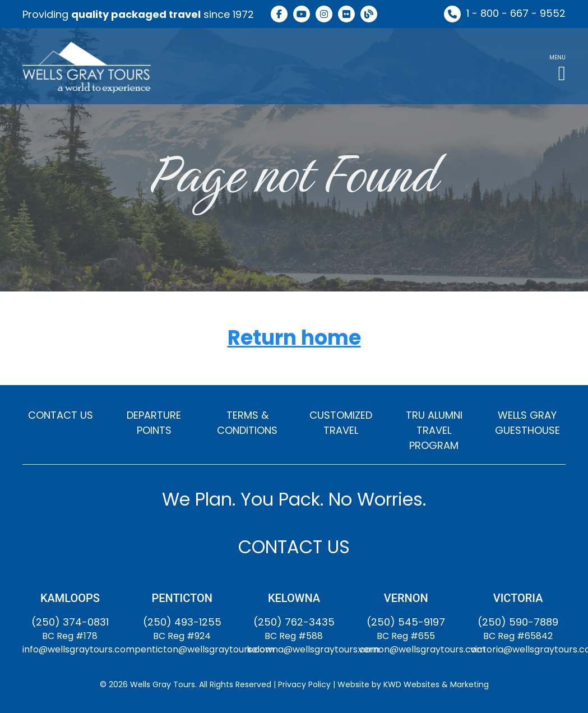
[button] (557, 66)
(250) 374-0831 (70, 622)
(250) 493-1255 (182, 622)
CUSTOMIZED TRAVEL (341, 423)
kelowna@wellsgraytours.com (313, 649)
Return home (294, 338)
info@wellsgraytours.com (78, 649)
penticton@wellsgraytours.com (204, 649)
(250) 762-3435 (294, 622)
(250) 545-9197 (406, 622)
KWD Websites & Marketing (436, 684)
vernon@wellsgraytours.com (422, 649)
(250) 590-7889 (518, 622)
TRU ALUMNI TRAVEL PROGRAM (434, 430)
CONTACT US (61, 415)
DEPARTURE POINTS (154, 423)
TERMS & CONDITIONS (247, 423)
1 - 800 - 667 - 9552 (516, 13)
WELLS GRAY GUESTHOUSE (527, 423)
